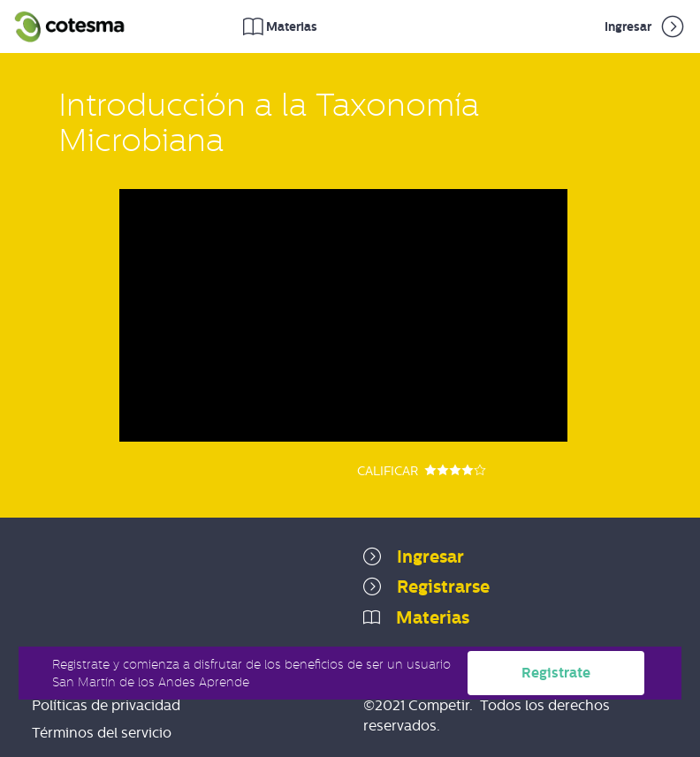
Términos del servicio (102, 733)
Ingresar (646, 26)
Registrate (556, 673)
